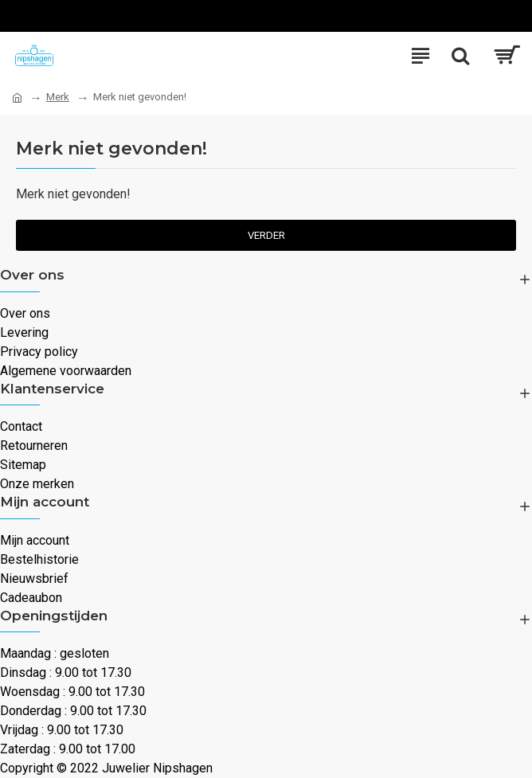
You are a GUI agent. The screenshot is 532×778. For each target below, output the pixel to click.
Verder (266, 235)
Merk (58, 97)
